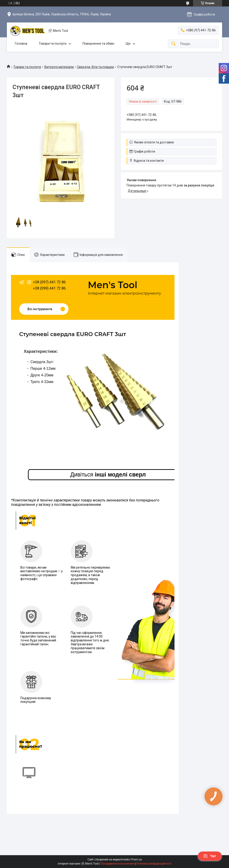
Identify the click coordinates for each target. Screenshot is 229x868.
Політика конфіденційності (154, 864)
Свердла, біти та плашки (95, 67)
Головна (21, 44)
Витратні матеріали (59, 67)
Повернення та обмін (98, 44)
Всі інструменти (40, 309)
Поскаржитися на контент (117, 864)
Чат (210, 856)
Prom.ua (136, 860)
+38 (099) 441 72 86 (49, 288)
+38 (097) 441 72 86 (49, 282)
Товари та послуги (53, 44)
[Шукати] (174, 44)
